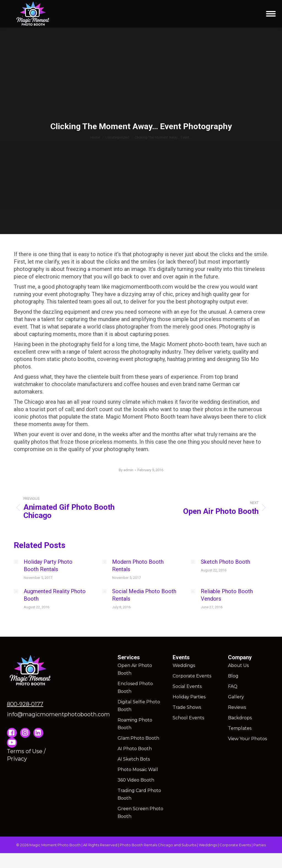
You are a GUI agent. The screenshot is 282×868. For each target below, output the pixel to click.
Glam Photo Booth (138, 738)
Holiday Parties (189, 697)
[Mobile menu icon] (271, 14)
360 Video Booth (136, 780)
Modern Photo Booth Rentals (138, 565)
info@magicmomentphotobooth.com (58, 714)
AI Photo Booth (135, 749)
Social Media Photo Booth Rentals (144, 595)
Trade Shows (187, 707)
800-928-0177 (25, 704)
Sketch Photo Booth (225, 562)
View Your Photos (247, 739)
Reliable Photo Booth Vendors (227, 595)
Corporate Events (192, 676)
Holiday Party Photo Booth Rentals (48, 565)
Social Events (187, 686)
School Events (188, 718)
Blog (233, 676)
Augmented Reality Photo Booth (55, 595)
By (126, 470)
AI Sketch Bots (134, 759)
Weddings (184, 665)
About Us (238, 665)
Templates (240, 728)
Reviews (237, 707)
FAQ (233, 686)
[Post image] (16, 562)
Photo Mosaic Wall (138, 770)
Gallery (236, 697)
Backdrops (240, 718)
